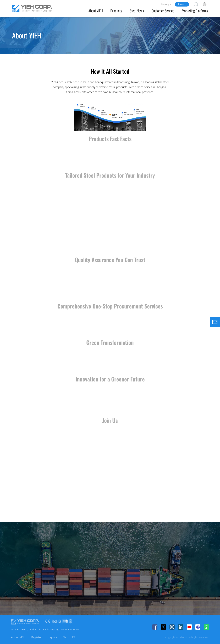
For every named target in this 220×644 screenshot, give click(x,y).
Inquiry (182, 4)
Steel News (137, 11)
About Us (45, 48)
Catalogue (166, 4)
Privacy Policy (151, 48)
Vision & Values (68, 48)
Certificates (175, 48)
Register (37, 637)
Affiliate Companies (98, 48)
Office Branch (126, 48)
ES (74, 637)
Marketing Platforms (195, 11)
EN (65, 637)
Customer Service (163, 11)
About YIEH (96, 11)
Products (116, 11)
